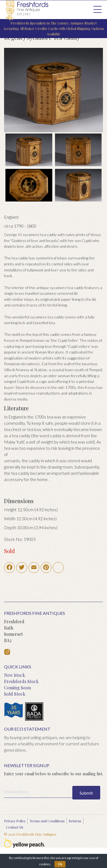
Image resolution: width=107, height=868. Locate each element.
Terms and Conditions (47, 821)
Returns (75, 821)
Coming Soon (17, 688)
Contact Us (15, 827)
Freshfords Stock (21, 681)
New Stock (14, 675)
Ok (60, 864)
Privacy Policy (15, 821)
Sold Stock (15, 694)
